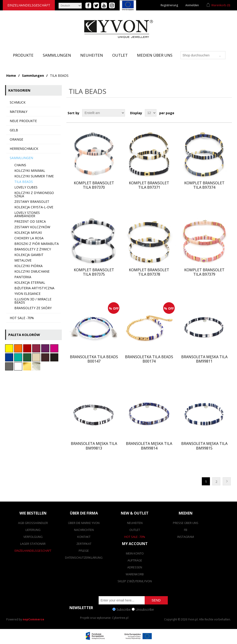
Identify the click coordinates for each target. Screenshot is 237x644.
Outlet (120, 55)
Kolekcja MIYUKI (28, 233)
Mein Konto (135, 553)
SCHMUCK (18, 102)
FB (186, 530)
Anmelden (192, 5)
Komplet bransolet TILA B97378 (149, 272)
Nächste (227, 481)
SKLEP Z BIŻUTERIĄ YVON (135, 581)
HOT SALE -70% (22, 318)
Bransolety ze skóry (33, 308)
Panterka (23, 277)
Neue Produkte (23, 121)
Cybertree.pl (120, 618)
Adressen (135, 567)
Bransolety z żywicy (33, 249)
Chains (20, 165)
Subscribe (124, 609)
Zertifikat (84, 544)
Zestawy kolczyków (32, 227)
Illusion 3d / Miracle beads (33, 301)
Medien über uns (155, 55)
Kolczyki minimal (30, 171)
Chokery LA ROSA (29, 238)
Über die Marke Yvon (84, 523)
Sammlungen (57, 55)
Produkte (23, 55)
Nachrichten (84, 530)
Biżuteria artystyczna (34, 288)
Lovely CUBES (26, 187)
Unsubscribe (145, 609)
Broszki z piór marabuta (37, 244)
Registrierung (169, 5)
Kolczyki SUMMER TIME (34, 176)
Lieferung (33, 530)
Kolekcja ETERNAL (30, 282)
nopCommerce (33, 619)
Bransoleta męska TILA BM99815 (204, 446)
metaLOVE (23, 260)
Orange (16, 139)
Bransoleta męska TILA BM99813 (94, 446)
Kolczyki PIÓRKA (28, 266)
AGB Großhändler (33, 523)
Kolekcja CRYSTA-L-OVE (34, 207)
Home (11, 75)
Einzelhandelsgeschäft (29, 5)
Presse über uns (186, 523)
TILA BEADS (24, 182)
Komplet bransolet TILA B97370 (94, 185)
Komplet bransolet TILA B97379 (204, 272)
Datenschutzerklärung (84, 558)
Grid (220, 113)
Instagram (186, 537)
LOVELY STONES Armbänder (27, 214)
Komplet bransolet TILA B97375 (94, 272)
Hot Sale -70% (135, 537)
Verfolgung (33, 537)
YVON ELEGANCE (27, 294)
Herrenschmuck (24, 149)
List (228, 113)
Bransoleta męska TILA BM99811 (204, 359)
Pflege (84, 551)
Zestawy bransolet (32, 202)
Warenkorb (135, 574)
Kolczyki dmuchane (32, 271)
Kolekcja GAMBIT (29, 255)
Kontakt (84, 537)
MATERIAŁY (19, 112)
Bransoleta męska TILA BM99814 (149, 446)
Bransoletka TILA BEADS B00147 (94, 359)
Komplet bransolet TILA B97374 (204, 185)
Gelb (14, 130)
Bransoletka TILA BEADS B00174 (149, 359)
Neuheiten (92, 55)
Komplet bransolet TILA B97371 (149, 185)
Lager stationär (33, 544)
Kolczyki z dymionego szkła (34, 194)
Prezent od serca (30, 221)
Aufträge (135, 560)
